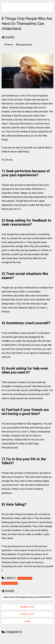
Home (28, 621)
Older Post (27, 614)
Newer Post (28, 607)
